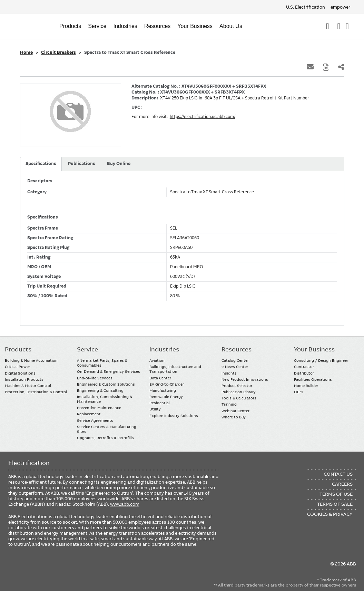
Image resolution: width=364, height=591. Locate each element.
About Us (231, 26)
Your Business (195, 26)
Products (70, 26)
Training (229, 404)
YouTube (41, 568)
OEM (298, 392)
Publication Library (239, 392)
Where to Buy (234, 417)
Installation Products (24, 379)
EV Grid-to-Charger (167, 384)
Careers (342, 484)
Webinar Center (235, 411)
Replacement (89, 414)
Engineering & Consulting (100, 390)
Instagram (68, 568)
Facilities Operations (313, 379)
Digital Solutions (20, 373)
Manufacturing (163, 390)
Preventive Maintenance (99, 408)
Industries (125, 26)
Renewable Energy (166, 397)
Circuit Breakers (58, 52)
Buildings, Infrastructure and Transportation (175, 369)
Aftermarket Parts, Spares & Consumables (102, 363)
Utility (155, 409)
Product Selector (237, 386)
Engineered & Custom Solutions (106, 384)
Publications (82, 164)
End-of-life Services (95, 378)
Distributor (304, 373)
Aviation (157, 360)
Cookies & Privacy (330, 514)
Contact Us (339, 26)
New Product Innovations (245, 379)
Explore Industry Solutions (174, 416)
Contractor (304, 367)
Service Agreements (95, 420)
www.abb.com (125, 504)
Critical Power (17, 367)
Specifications (41, 164)
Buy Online (119, 164)
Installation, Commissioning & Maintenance (105, 399)
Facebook (14, 568)
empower (340, 7)
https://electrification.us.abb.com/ (203, 117)
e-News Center (235, 367)
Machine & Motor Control (28, 386)
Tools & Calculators (239, 398)
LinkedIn (28, 568)
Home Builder (306, 386)
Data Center (160, 378)
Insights (229, 373)
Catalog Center (235, 360)
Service (97, 26)
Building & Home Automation (31, 360)
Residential (160, 403)
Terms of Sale (335, 504)
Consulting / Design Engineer (321, 360)
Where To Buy (347, 26)
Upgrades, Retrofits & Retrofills (105, 438)
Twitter (55, 568)
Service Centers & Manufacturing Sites (107, 429)
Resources (157, 26)
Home (26, 52)
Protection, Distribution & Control (36, 392)
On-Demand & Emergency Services (109, 371)
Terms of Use (336, 494)
